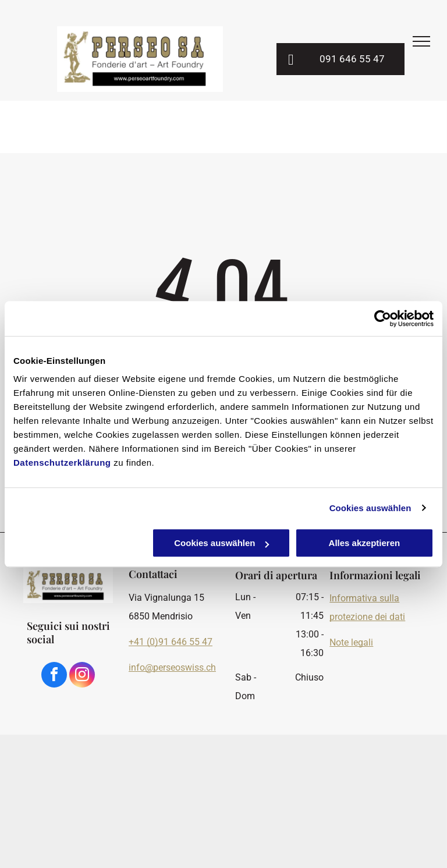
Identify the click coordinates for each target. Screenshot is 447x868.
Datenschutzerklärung (62, 463)
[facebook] (54, 676)
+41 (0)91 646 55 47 (171, 642)
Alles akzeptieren (365, 543)
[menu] (421, 41)
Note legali (351, 642)
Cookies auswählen (370, 508)
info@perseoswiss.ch (172, 667)
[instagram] (82, 676)
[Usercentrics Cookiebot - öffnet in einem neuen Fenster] (383, 318)
